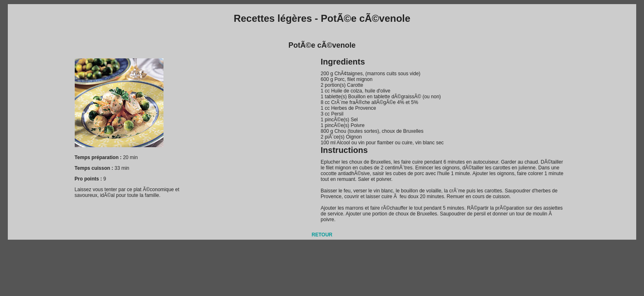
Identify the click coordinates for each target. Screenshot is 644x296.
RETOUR (322, 235)
